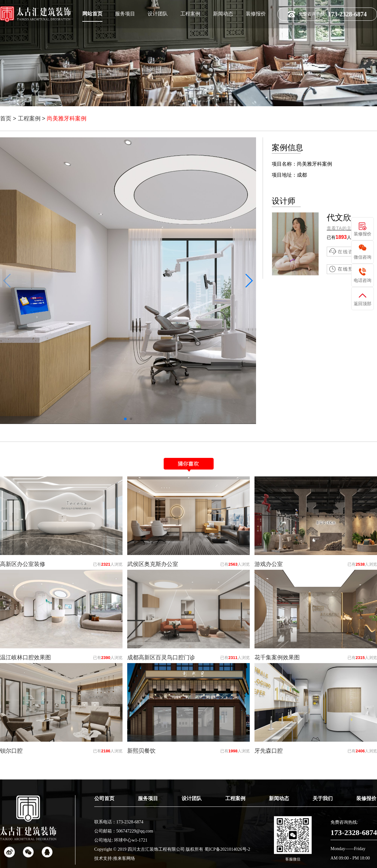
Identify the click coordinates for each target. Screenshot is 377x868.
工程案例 (190, 13)
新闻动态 (223, 13)
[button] (249, 281)
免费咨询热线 (327, 14)
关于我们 (323, 821)
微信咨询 (363, 257)
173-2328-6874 (354, 855)
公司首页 (104, 821)
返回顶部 (363, 304)
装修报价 (256, 13)
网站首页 (92, 13)
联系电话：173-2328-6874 (119, 844)
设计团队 (158, 13)
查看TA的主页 (341, 228)
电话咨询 (363, 280)
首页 (6, 118)
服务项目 (125, 13)
